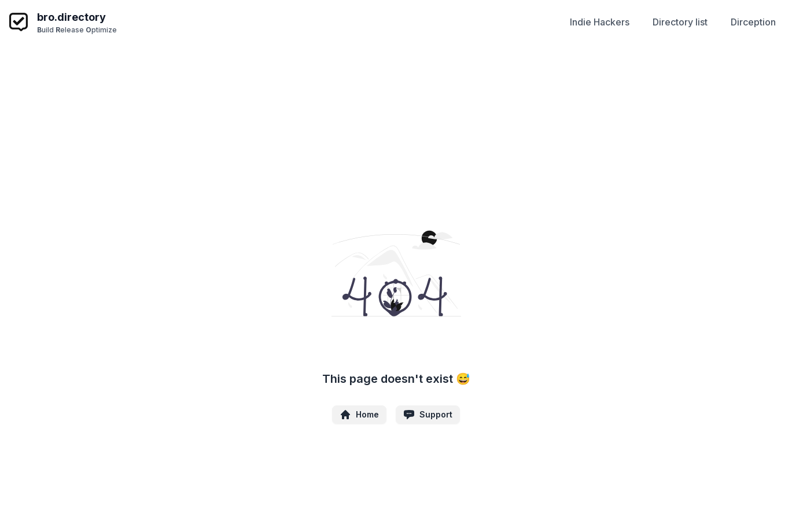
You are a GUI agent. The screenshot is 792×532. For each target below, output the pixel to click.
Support (428, 415)
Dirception (753, 22)
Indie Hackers (600, 22)
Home (359, 415)
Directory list (680, 22)
